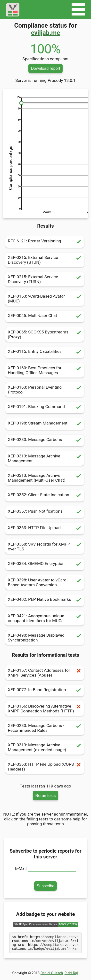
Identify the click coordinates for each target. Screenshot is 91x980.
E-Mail (21, 868)
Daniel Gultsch (52, 976)
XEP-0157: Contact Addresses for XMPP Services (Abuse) (45, 673)
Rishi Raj (71, 976)
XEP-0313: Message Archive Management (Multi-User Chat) (45, 478)
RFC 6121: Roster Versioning (45, 242)
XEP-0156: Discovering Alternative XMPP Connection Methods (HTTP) (45, 709)
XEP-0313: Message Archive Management (45, 458)
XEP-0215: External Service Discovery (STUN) (45, 260)
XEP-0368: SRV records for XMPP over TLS (45, 547)
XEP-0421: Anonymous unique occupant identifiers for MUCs (45, 618)
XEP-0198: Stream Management (45, 424)
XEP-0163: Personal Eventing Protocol (45, 390)
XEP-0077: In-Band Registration (45, 691)
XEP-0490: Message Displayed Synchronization (45, 638)
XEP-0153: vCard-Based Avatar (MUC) (45, 299)
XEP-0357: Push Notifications (45, 512)
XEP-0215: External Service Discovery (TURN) (45, 279)
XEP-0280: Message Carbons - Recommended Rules (45, 728)
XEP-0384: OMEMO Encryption (45, 564)
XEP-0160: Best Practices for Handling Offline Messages (45, 370)
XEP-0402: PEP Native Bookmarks (45, 600)
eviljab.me (45, 33)
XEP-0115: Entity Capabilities (45, 352)
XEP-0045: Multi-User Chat (45, 316)
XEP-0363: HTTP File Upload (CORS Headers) (45, 767)
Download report (45, 68)
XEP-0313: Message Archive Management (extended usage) (45, 747)
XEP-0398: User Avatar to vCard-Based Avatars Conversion (45, 582)
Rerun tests (45, 795)
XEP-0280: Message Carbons (45, 440)
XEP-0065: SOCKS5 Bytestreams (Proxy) (45, 334)
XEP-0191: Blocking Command (45, 408)
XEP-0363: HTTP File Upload (45, 529)
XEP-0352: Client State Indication (45, 496)
